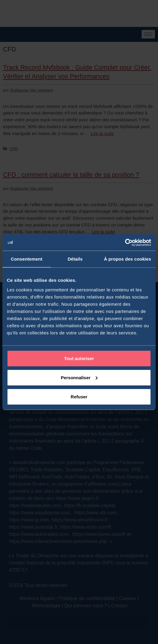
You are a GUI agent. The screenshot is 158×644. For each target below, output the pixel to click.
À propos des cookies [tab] (127, 259)
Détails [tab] (75, 259)
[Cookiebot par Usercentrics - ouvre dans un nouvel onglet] (125, 242)
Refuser (79, 396)
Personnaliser (79, 377)
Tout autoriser (79, 358)
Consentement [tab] (26, 259)
